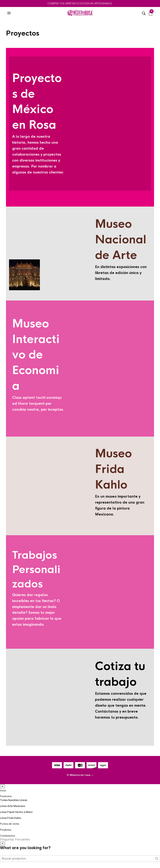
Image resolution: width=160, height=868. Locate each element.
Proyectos (6, 830)
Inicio (3, 791)
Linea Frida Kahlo (11, 818)
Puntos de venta (10, 824)
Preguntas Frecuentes (15, 839)
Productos (6, 796)
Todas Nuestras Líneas (14, 800)
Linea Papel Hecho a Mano (16, 812)
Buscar (157, 859)
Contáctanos (8, 836)
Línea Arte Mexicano (13, 806)
